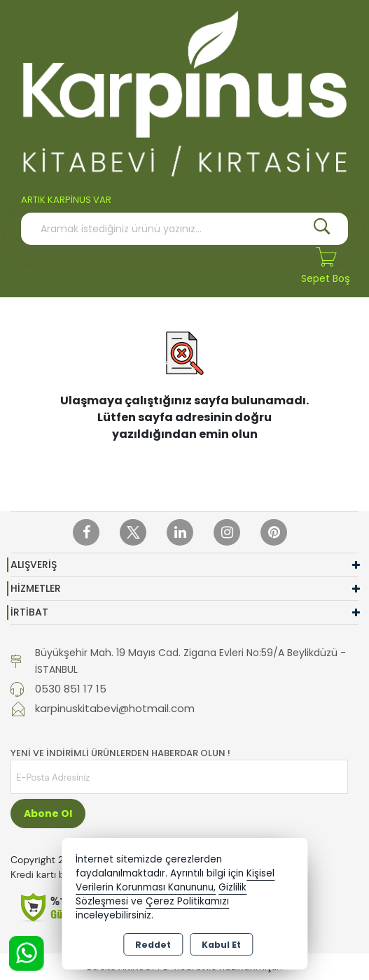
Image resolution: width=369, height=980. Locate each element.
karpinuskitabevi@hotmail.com (115, 708)
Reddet (153, 945)
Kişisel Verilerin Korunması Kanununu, (175, 880)
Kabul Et (221, 945)
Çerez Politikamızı (187, 901)
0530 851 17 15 (71, 689)
